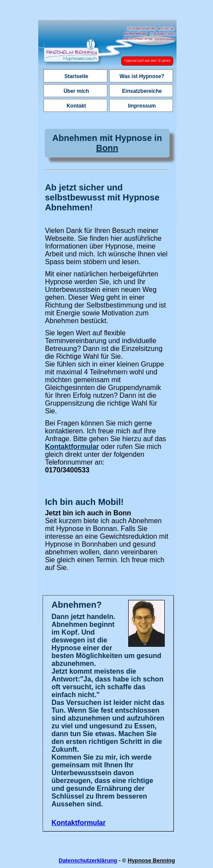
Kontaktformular (72, 447)
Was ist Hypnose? (142, 76)
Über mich (76, 91)
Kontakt (76, 106)
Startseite (76, 76)
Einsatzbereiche (142, 91)
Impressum (142, 106)
